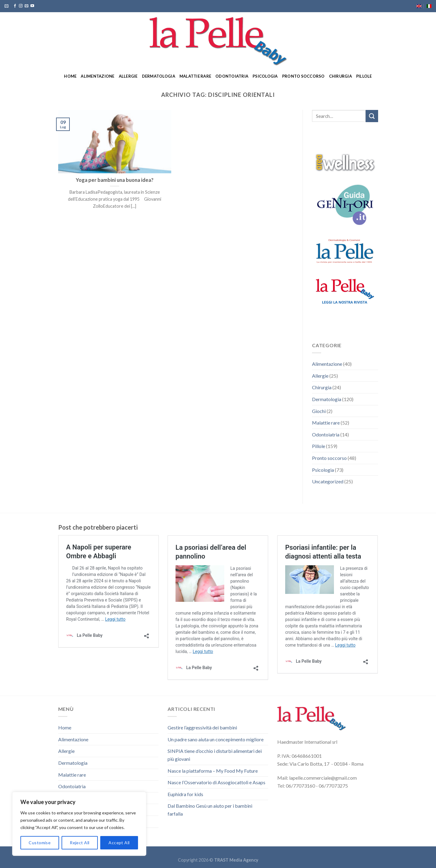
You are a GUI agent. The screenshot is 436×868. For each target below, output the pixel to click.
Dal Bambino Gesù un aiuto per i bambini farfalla (210, 810)
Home (70, 76)
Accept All (119, 843)
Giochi (319, 411)
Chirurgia (340, 76)
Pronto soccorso (303, 76)
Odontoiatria (232, 76)
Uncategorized (328, 481)
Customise (40, 843)
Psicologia (265, 76)
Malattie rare (195, 76)
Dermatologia (159, 76)
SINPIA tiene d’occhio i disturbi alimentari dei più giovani (215, 755)
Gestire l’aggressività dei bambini (202, 727)
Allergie (128, 76)
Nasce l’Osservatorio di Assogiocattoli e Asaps (216, 782)
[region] (79, 824)
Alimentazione (97, 76)
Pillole (364, 76)
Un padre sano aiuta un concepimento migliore (216, 739)
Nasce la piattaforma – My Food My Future (213, 771)
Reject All (80, 843)
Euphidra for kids (185, 794)
